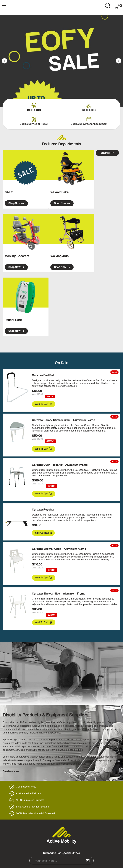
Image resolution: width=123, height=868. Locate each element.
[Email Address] (61, 861)
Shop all (107, 153)
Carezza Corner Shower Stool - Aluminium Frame (64, 420)
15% (51, 570)
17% (51, 486)
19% (51, 615)
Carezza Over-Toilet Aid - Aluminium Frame (60, 465)
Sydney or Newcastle (55, 760)
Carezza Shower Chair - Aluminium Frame (59, 549)
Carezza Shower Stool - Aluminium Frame (59, 594)
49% (50, 441)
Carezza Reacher (43, 510)
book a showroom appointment (22, 760)
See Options (43, 533)
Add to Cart (44, 404)
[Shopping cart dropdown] (118, 6)
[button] (4, 61)
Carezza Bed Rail (43, 375)
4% (50, 397)
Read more (11, 771)
